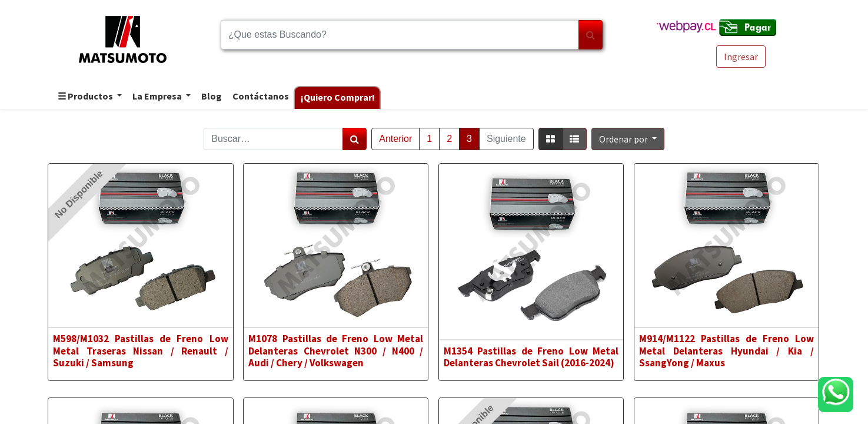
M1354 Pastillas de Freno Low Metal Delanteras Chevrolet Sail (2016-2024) (531, 357)
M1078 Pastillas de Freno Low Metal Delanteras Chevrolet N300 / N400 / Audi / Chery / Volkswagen (336, 351)
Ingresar (741, 57)
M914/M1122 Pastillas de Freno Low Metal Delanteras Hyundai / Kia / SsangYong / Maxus (726, 351)
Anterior (395, 139)
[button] (628, 139)
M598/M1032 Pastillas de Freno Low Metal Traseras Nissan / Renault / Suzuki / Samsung (140, 351)
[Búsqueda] (591, 35)
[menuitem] (211, 97)
